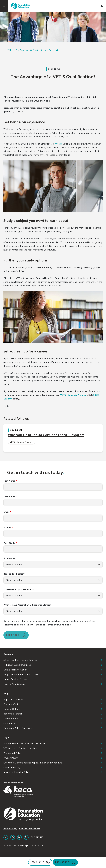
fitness (58, 144)
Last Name (10, 496)
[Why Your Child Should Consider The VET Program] (53, 438)
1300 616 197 (34, 837)
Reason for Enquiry (14, 574)
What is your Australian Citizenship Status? (27, 605)
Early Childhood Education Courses (53, 674)
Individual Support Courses (53, 665)
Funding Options (53, 709)
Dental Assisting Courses (53, 670)
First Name (10, 481)
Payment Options (53, 704)
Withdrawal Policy (53, 753)
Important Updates (53, 700)
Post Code (10, 543)
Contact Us (53, 723)
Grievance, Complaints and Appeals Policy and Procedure (53, 763)
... (5, 50)
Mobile (8, 527)
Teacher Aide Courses (53, 684)
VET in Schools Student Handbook (53, 748)
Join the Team (53, 719)
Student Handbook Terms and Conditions (47, 625)
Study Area (9, 558)
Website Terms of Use (30, 829)
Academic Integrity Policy (53, 772)
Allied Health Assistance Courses (53, 660)
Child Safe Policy (53, 767)
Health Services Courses (53, 679)
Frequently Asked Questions (53, 728)
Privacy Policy (11, 625)
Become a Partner (53, 714)
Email (7, 512)
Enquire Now (65, 862)
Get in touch (16, 635)
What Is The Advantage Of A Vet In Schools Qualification (34, 50)
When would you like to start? (20, 589)
